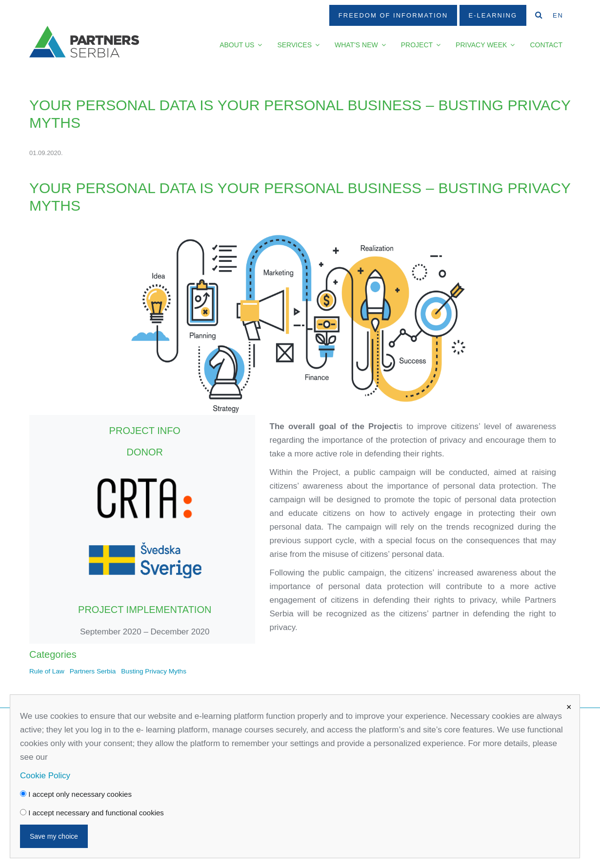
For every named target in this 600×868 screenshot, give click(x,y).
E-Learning (493, 15)
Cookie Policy (45, 776)
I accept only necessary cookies (76, 794)
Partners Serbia (93, 671)
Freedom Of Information (393, 15)
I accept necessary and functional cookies (92, 813)
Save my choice (54, 836)
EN (558, 15)
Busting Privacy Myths (154, 671)
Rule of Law (47, 671)
